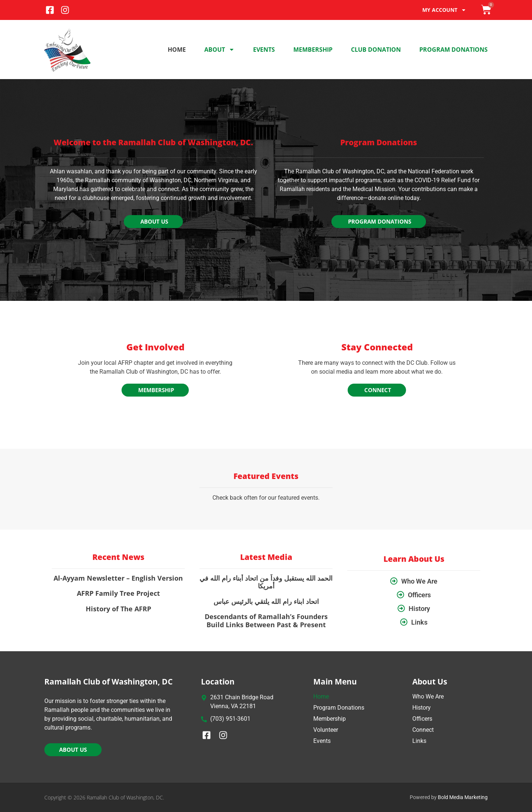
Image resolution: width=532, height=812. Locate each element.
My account (444, 10)
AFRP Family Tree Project (118, 593)
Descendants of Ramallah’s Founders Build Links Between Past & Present (266, 621)
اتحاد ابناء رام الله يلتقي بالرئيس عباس (266, 601)
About (219, 50)
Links (419, 741)
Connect (423, 730)
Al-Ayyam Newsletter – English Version (118, 578)
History (422, 708)
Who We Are (428, 697)
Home (177, 50)
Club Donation (376, 50)
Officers (422, 719)
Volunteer (326, 730)
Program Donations (453, 50)
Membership (313, 50)
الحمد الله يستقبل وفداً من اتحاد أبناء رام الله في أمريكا (266, 582)
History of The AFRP (118, 609)
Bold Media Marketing (463, 797)
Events (264, 50)
